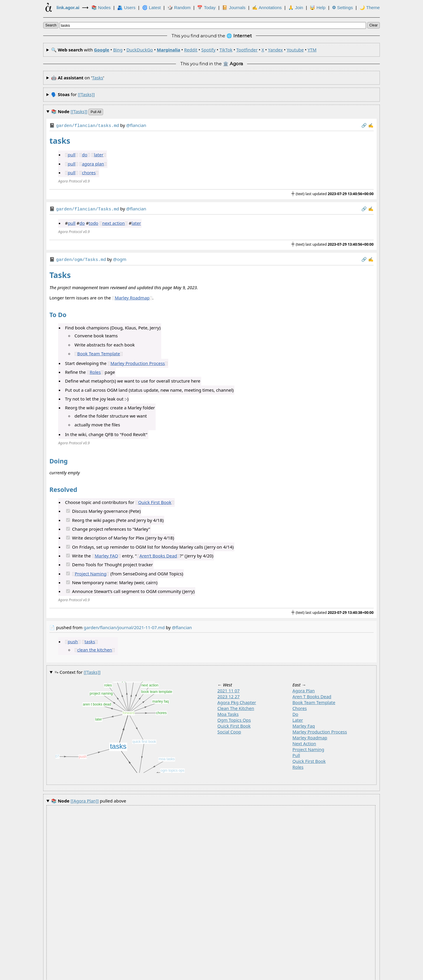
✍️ (371, 125)
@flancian (182, 626)
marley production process (320, 730)
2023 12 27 (229, 695)
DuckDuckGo (140, 50)
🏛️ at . (261, 975)
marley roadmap (310, 736)
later (99, 154)
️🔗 (364, 125)
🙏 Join (296, 8)
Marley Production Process (138, 361)
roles (298, 765)
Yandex (275, 50)
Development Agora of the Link (194, 975)
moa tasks (228, 712)
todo (94, 222)
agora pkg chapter (237, 701)
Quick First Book (155, 500)
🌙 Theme (370, 8)
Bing (118, 50)
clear (374, 25)
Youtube (295, 50)
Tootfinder (247, 50)
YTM (312, 50)
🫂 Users (126, 8)
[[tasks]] (86, 94)
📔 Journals (234, 8)
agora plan (93, 163)
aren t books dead (312, 695)
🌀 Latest (152, 8)
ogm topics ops (234, 718)
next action (114, 222)
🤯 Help (318, 8)
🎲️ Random (179, 8)
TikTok (226, 50)
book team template (314, 701)
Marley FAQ (107, 554)
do (85, 154)
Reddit (191, 50)
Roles (95, 370)
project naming (308, 748)
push (73, 640)
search (51, 25)
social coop (229, 730)
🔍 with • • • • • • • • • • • (184, 50)
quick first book (234, 724)
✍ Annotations (267, 8)
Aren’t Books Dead (158, 554)
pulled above (89, 799)
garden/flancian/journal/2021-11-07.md (124, 626)
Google (102, 50)
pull (72, 154)
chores (89, 172)
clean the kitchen (95, 648)
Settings (342, 8)
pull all (96, 112)
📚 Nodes (101, 8)
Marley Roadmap (132, 296)
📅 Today (206, 8)
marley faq (304, 724)
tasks (98, 78)
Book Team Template (99, 352)
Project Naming (90, 572)
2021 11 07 (229, 689)
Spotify (208, 50)
